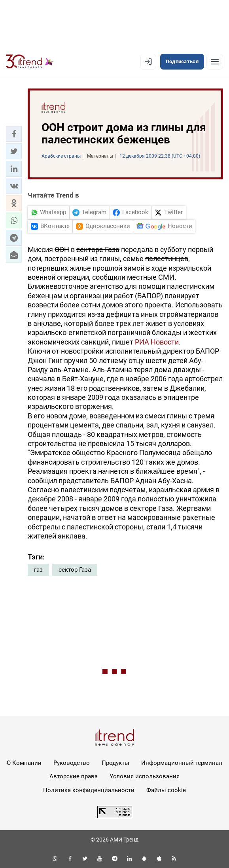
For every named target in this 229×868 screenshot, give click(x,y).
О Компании (24, 763)
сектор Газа (75, 570)
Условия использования (145, 776)
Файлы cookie (166, 790)
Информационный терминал (182, 763)
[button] (14, 134)
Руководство (72, 763)
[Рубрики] (215, 62)
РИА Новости (157, 342)
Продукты (115, 763)
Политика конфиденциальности (89, 790)
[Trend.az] (29, 62)
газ (38, 570)
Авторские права (74, 776)
